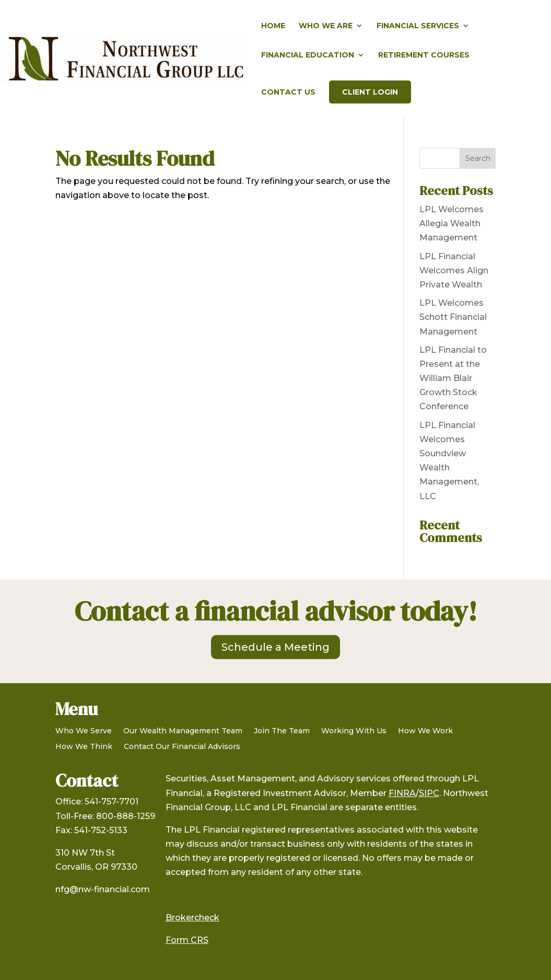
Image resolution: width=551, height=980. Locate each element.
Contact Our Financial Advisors (182, 747)
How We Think (84, 747)
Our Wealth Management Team (183, 731)
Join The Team (282, 731)
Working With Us (354, 731)
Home (273, 26)
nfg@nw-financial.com (103, 889)
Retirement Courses (424, 55)
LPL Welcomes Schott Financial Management (453, 317)
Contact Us (288, 93)
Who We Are (326, 26)
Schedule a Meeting (275, 647)
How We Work (425, 731)
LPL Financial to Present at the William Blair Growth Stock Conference (453, 378)
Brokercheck (192, 918)
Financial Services (418, 26)
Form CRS (187, 940)
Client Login (370, 92)
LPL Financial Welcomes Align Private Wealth (454, 270)
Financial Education (308, 55)
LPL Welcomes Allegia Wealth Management (452, 223)
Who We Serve (84, 731)
